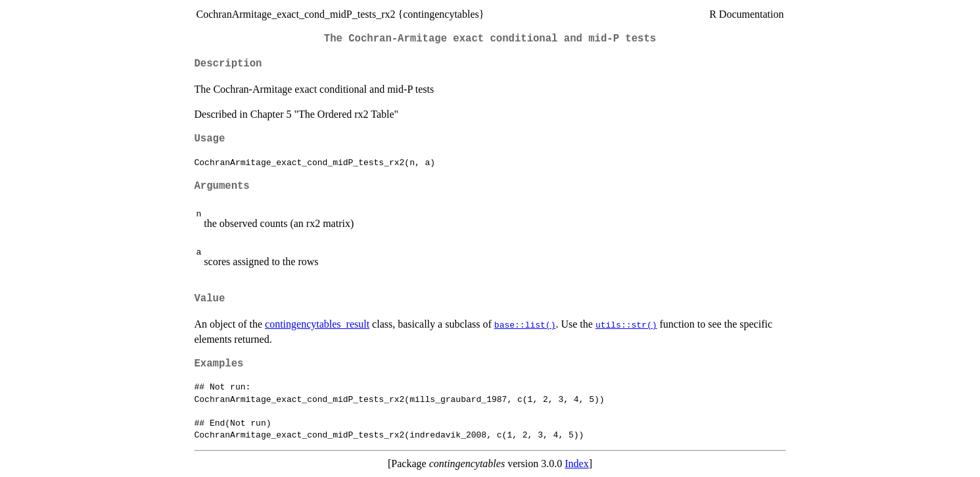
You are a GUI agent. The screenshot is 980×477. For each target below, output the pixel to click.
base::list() (525, 324)
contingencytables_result (317, 324)
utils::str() (626, 324)
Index (576, 464)
